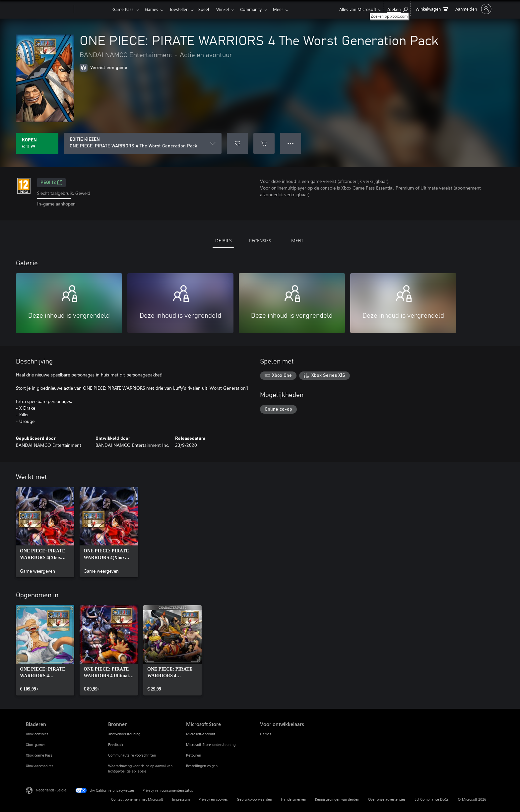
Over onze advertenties (387, 799)
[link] (45, 532)
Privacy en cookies (213, 799)
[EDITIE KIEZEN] (143, 143)
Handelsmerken (293, 799)
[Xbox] (92, 9)
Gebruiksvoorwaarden (254, 799)
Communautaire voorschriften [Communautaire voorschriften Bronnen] (132, 755)
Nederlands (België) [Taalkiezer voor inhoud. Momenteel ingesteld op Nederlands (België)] (52, 790)
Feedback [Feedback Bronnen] (116, 744)
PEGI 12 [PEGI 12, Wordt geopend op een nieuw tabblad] (51, 183)
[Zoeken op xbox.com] (397, 8)
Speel (208, 9)
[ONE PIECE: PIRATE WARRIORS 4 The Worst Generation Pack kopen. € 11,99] (37, 143)
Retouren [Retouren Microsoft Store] (194, 755)
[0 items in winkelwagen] (432, 8)
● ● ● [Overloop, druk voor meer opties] (291, 143)
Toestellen (182, 9)
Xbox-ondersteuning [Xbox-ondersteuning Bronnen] (124, 734)
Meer (286, 9)
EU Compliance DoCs (432, 799)
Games (153, 9)
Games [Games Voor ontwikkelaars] (266, 734)
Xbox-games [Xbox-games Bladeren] (36, 744)
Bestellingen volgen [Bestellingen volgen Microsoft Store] (202, 766)
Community (258, 9)
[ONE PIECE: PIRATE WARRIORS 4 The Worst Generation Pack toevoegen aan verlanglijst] (237, 143)
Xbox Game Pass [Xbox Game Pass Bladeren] (39, 755)
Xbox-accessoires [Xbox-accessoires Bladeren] (40, 766)
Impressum (181, 799)
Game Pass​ (123, 9)
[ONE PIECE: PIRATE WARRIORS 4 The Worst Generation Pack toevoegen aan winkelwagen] (264, 143)
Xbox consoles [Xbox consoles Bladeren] (37, 734)
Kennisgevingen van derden (337, 799)
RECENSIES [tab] (260, 241)
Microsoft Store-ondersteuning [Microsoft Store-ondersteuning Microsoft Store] (211, 744)
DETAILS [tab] (223, 241)
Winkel (228, 9)
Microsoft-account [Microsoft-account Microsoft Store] (201, 734)
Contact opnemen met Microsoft (137, 799)
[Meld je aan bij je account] (473, 9)
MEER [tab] (297, 241)
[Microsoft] (49, 9)
